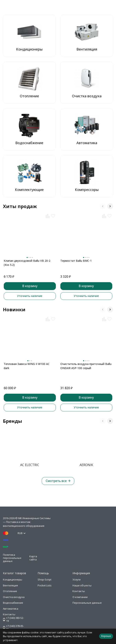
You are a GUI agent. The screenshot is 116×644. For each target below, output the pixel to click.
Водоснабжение (13, 603)
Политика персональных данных (12, 558)
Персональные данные (87, 603)
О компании (80, 597)
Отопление (10, 591)
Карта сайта (33, 558)
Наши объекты (82, 585)
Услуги (77, 580)
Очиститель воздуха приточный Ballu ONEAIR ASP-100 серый (86, 366)
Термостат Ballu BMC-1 (76, 261)
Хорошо (106, 636)
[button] (103, 206)
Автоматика (11, 609)
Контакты (79, 591)
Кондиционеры (13, 580)
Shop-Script (44, 580)
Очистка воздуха (14, 597)
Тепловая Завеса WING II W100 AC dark (27, 366)
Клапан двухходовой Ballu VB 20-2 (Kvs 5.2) (27, 263)
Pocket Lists (45, 585)
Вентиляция (10, 585)
